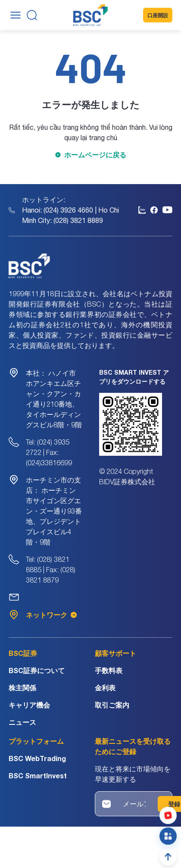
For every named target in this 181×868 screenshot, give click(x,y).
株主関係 (22, 688)
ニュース (22, 722)
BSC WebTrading (37, 758)
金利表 (105, 688)
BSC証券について (37, 670)
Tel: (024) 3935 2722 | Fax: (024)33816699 (49, 452)
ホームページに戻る (95, 155)
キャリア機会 (29, 705)
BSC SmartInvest (38, 776)
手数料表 (109, 670)
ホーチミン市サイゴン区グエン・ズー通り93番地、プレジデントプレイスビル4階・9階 (54, 511)
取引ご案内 (112, 705)
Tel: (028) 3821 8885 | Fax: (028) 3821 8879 (51, 570)
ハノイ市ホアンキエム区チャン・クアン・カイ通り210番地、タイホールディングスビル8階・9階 (54, 399)
